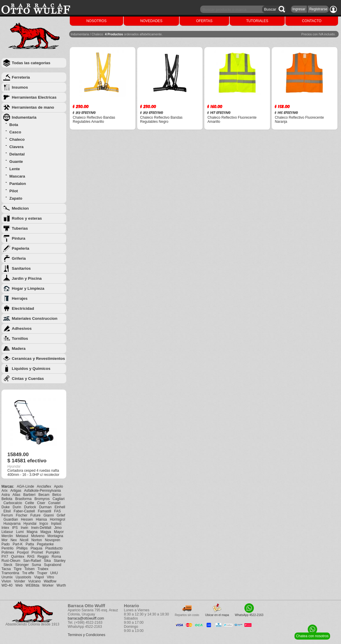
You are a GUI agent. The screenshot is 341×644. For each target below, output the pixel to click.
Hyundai (30, 524)
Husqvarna (12, 524)
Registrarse (318, 9)
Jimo (58, 528)
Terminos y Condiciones (86, 635)
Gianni (49, 515)
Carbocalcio (13, 503)
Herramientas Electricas (34, 97)
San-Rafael (32, 561)
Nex (14, 540)
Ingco (44, 524)
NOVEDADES (151, 21)
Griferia (19, 258)
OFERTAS (204, 21)
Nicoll (24, 540)
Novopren (52, 540)
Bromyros (42, 499)
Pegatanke (45, 544)
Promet (37, 552)
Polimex (8, 552)
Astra (6, 495)
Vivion (6, 581)
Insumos (20, 87)
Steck (8, 565)
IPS (15, 528)
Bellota (7, 499)
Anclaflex (44, 486)
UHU (54, 573)
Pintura (19, 238)
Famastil (44, 511)
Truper (42, 573)
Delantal (17, 154)
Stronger (22, 565)
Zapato (16, 198)
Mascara (17, 176)
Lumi (20, 532)
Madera (19, 349)
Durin (17, 507)
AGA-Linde (25, 486)
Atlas (16, 495)
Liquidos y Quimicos (31, 369)
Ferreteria (21, 77)
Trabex (43, 569)
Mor (5, 540)
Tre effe (28, 573)
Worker (48, 585)
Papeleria (20, 248)
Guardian (11, 519)
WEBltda (33, 585)
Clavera (16, 147)
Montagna (55, 536)
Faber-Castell (24, 511)
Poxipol (23, 552)
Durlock (30, 507)
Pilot (14, 191)
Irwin (24, 528)
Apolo (58, 486)
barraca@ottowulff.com (86, 618)
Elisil (7, 511)
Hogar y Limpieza (28, 288)
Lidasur (7, 532)
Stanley (59, 561)
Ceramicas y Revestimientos (38, 359)
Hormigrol (57, 519)
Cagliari (58, 499)
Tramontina (10, 573)
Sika (47, 561)
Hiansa (41, 519)
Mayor (59, 532)
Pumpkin (53, 552)
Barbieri (29, 495)
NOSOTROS (96, 21)
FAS (58, 511)
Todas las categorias (31, 63)
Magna (32, 532)
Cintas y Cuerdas (28, 379)
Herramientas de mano (33, 107)
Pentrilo (8, 548)
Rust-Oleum (11, 561)
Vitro (50, 577)
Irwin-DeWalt (41, 528)
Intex (5, 528)
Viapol (39, 577)
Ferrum (7, 515)
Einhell (60, 507)
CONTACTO (312, 21)
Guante (16, 162)
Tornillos (20, 338)
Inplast (56, 524)
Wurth (61, 585)
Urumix (7, 577)
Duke (6, 507)
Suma (36, 565)
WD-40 (7, 585)
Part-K (18, 544)
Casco (15, 132)
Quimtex (18, 557)
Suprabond (53, 565)
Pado (6, 544)
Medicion (20, 208)
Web (19, 585)
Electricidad (23, 308)
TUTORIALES (257, 21)
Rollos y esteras (27, 218)
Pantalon (18, 184)
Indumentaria (24, 117)
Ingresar (299, 9)
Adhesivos (22, 328)
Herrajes (20, 298)
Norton (37, 540)
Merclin (7, 536)
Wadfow (50, 581)
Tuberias (20, 228)
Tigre (18, 569)
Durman (45, 507)
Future (35, 515)
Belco (57, 495)
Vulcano (35, 581)
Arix (5, 491)
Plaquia (37, 548)
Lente (15, 169)
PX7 (5, 557)
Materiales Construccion (35, 318)
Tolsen (30, 569)
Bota (14, 125)
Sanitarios (21, 268)
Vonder (19, 581)
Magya (46, 532)
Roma (56, 557)
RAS (31, 557)
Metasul (22, 536)
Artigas (16, 491)
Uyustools (23, 577)
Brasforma (23, 499)
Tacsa (6, 569)
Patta (30, 544)
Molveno (38, 536)
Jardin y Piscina (27, 278)
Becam (44, 495)
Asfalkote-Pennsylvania (43, 491)
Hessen (27, 519)
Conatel (54, 503)
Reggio (43, 557)
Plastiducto (54, 548)
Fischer (22, 515)
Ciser (41, 503)
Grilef (61, 515)
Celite (30, 503)
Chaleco (17, 139)
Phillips (22, 548)
